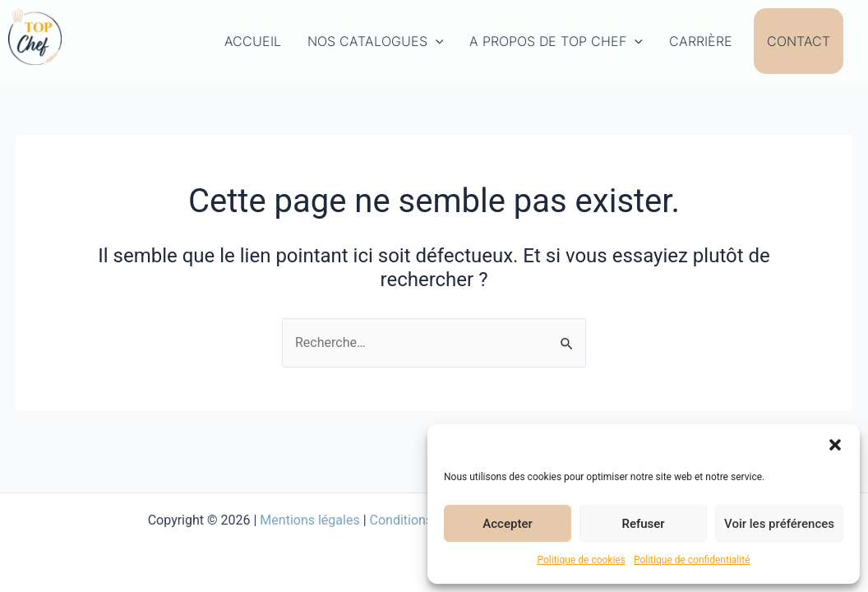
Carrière (701, 41)
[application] (436, 41)
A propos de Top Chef (556, 41)
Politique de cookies (582, 560)
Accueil (253, 41)
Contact (799, 41)
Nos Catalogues (376, 41)
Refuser (643, 524)
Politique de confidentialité (692, 560)
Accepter (507, 524)
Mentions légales (309, 520)
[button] (835, 445)
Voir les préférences (779, 524)
